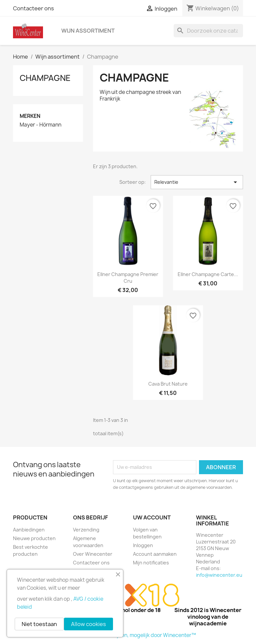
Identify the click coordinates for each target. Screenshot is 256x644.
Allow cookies (88, 624)
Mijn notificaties (151, 563)
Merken (30, 116)
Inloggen (143, 545)
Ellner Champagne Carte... (208, 274)
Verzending (86, 530)
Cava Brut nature (168, 384)
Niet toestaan (39, 624)
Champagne (45, 78)
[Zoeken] (208, 31)
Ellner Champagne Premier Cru (128, 278)
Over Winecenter (93, 554)
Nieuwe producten (34, 538)
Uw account (152, 517)
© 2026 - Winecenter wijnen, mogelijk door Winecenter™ (128, 635)
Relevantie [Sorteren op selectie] (197, 182)
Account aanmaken (155, 554)
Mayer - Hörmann (40, 125)
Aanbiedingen (29, 530)
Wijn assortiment (88, 31)
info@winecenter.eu (219, 575)
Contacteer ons (33, 8)
